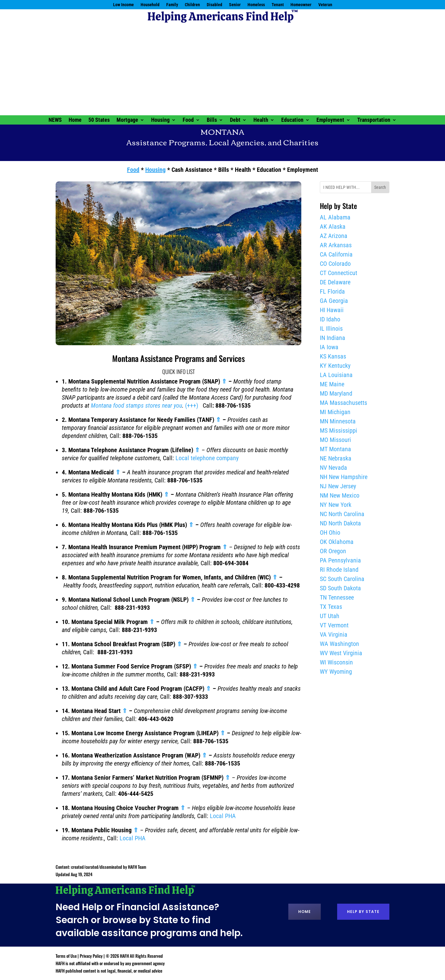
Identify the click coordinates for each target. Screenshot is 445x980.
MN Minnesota (338, 421)
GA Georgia (334, 301)
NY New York (336, 505)
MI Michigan (335, 412)
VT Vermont (334, 625)
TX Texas (331, 607)
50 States (99, 120)
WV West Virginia (341, 653)
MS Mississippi (339, 431)
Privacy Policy (91, 956)
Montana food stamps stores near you (136, 405)
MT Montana (335, 449)
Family (172, 5)
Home (75, 120)
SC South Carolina (342, 579)
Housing (160, 120)
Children (192, 5)
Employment (330, 120)
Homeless (256, 5)
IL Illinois (331, 329)
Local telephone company (207, 458)
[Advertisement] (222, 69)
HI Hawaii (332, 310)
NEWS (55, 120)
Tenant (278, 5)
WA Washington (339, 644)
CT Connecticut (339, 273)
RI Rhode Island (339, 570)
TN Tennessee (337, 597)
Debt (235, 120)
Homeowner (301, 5)
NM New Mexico (340, 495)
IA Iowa (329, 347)
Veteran (325, 5)
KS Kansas (333, 356)
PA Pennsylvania (340, 560)
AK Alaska (333, 227)
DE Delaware (335, 282)
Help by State (363, 912)
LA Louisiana (336, 375)
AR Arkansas (336, 245)
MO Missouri (335, 440)
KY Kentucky (335, 366)
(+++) (192, 405)
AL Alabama (335, 217)
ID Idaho (330, 319)
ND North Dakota (340, 523)
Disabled (214, 5)
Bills (212, 120)
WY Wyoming (336, 672)
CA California (336, 254)
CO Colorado (335, 264)
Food (188, 120)
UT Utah (330, 616)
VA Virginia (334, 634)
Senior (235, 5)
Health (261, 120)
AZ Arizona (334, 236)
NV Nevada (333, 468)
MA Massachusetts (343, 403)
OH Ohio (330, 532)
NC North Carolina (342, 514)
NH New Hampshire (344, 477)
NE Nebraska (336, 458)
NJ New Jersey (338, 486)
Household (150, 5)
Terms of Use (66, 956)
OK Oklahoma (337, 542)
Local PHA (223, 816)
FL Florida (332, 291)
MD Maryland (336, 393)
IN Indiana (333, 338)
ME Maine (332, 384)
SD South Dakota (340, 588)
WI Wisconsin (336, 662)
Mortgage (127, 120)
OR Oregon (333, 551)
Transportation (374, 120)
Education (292, 120)
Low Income (123, 5)
